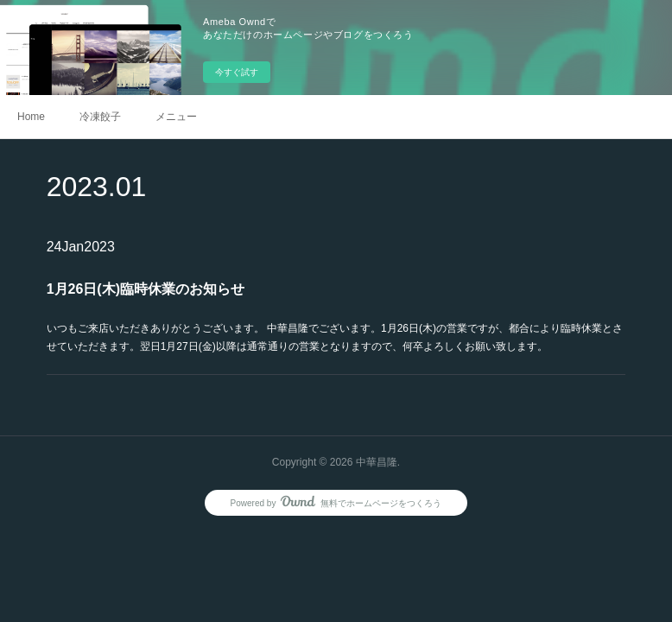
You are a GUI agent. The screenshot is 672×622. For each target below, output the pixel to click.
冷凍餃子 (100, 117)
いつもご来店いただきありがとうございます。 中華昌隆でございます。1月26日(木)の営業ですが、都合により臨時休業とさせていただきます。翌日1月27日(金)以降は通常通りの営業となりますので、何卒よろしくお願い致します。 (335, 338)
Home (31, 117)
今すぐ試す (237, 72)
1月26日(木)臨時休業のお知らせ (146, 289)
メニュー (176, 117)
